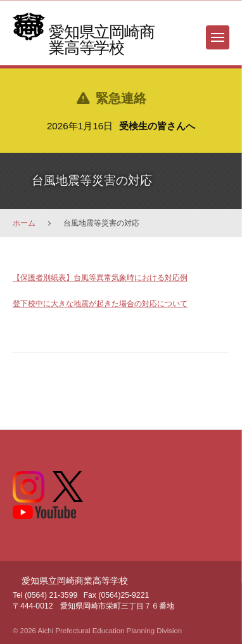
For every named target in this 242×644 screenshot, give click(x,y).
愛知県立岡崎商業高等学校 (101, 40)
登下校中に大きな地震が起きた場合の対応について (100, 304)
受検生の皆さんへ (157, 126)
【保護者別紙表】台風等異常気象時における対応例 (100, 278)
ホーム (24, 223)
